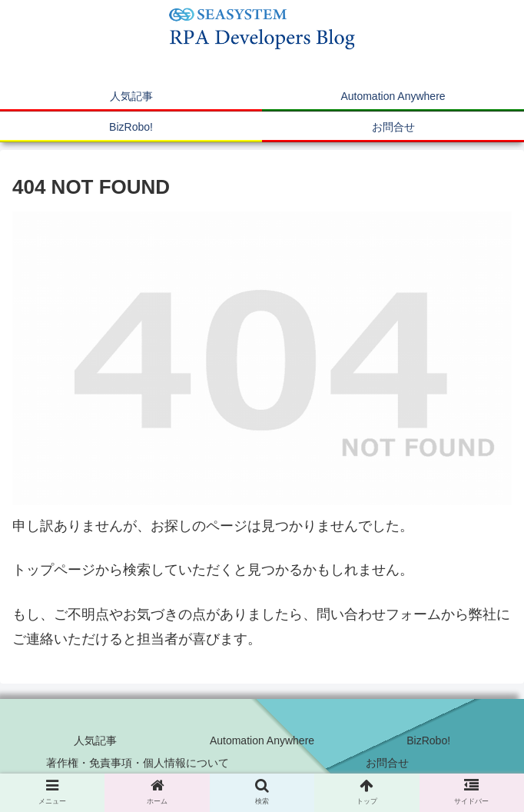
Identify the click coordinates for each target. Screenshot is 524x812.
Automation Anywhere (262, 740)
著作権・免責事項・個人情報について (138, 763)
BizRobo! (428, 740)
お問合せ (387, 763)
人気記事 (95, 740)
